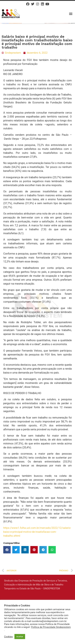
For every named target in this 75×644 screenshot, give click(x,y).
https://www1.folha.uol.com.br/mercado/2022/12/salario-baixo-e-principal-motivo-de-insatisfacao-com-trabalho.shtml (37, 532)
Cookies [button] (8, 637)
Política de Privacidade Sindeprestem (51, 627)
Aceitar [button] (20, 637)
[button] (71, 14)
